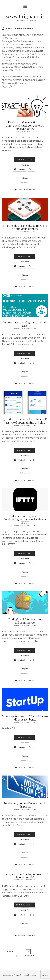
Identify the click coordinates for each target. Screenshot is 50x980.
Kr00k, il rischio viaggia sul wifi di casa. (25, 306)
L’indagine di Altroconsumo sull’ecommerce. (25, 603)
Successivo (28, 956)
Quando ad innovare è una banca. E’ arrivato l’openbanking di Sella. (25, 403)
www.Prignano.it (25, 16)
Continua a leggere (25, 160)
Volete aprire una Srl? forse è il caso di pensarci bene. (25, 700)
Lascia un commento (26, 190)
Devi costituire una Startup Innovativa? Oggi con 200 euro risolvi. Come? (25, 106)
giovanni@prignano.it (17, 83)
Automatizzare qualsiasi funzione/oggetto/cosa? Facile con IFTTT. (25, 500)
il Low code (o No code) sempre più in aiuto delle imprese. (25, 209)
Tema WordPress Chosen (14, 975)
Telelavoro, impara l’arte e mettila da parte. (25, 787)
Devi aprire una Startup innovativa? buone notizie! (25, 875)
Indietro (11, 952)
